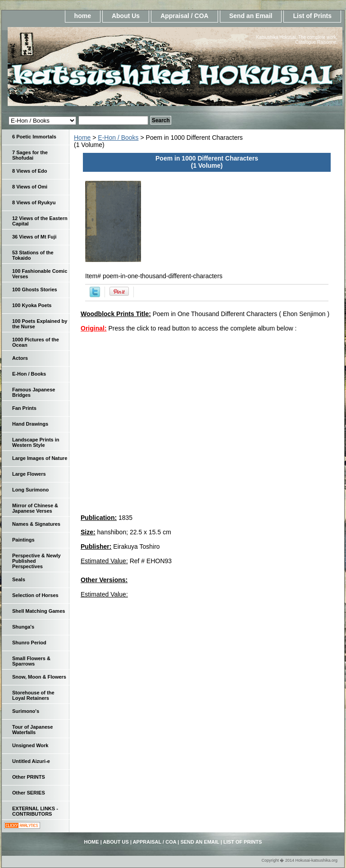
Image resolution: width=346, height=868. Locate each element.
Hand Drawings (30, 424)
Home (82, 138)
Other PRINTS (29, 777)
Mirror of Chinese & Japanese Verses (35, 508)
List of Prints (312, 16)
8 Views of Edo (30, 171)
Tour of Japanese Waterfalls (32, 730)
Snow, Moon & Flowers (39, 677)
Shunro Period (29, 643)
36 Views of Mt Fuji (34, 237)
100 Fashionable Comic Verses (40, 274)
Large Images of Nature (40, 458)
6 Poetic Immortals (34, 137)
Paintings (23, 540)
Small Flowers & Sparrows (31, 661)
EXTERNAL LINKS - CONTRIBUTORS (35, 811)
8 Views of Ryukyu (34, 202)
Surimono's (26, 711)
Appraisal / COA (184, 16)
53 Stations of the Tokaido (33, 255)
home (83, 16)
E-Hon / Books (118, 138)
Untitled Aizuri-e (31, 761)
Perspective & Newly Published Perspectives (36, 561)
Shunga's (23, 627)
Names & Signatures (36, 524)
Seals (19, 579)
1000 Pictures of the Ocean (36, 342)
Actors (20, 358)
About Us (126, 16)
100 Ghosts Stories (35, 289)
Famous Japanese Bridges (34, 392)
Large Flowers (29, 474)
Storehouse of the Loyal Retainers (33, 695)
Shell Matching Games (39, 611)
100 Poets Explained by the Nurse (40, 324)
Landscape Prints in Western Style (36, 442)
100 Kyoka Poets (32, 305)
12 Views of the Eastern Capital (40, 221)
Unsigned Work (30, 745)
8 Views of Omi (30, 187)
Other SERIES (29, 793)
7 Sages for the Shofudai (30, 155)
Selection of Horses (35, 595)
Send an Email (251, 16)
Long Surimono (30, 490)
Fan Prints (24, 408)
